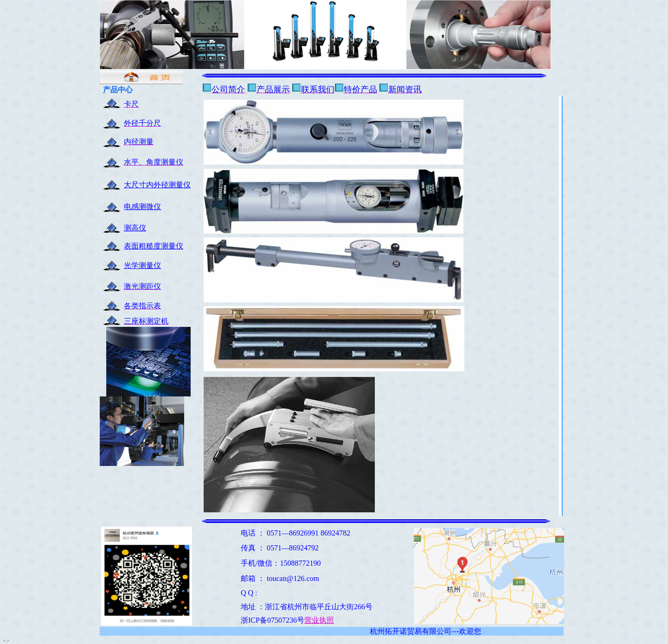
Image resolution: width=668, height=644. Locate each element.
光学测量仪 (142, 265)
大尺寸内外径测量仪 (157, 185)
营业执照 (319, 620)
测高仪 (135, 228)
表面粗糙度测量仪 (154, 246)
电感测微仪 (142, 207)
